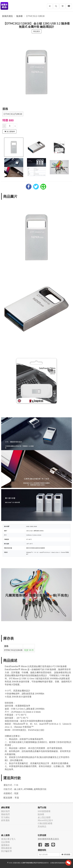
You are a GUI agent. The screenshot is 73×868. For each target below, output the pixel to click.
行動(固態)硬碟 (45, 823)
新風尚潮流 (7, 16)
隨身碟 (19, 16)
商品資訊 (37, 31)
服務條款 (5, 845)
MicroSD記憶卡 (45, 820)
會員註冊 (5, 839)
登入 (14, 839)
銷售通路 (5, 820)
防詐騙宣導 (6, 851)
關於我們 (5, 811)
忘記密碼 (5, 842)
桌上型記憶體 (44, 817)
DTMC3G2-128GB (35, 16)
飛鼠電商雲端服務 (57, 863)
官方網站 (5, 817)
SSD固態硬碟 (44, 811)
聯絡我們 (5, 814)
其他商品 (42, 826)
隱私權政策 (6, 848)
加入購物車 (10, 131)
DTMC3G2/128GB (13, 114)
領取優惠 (66, 854)
